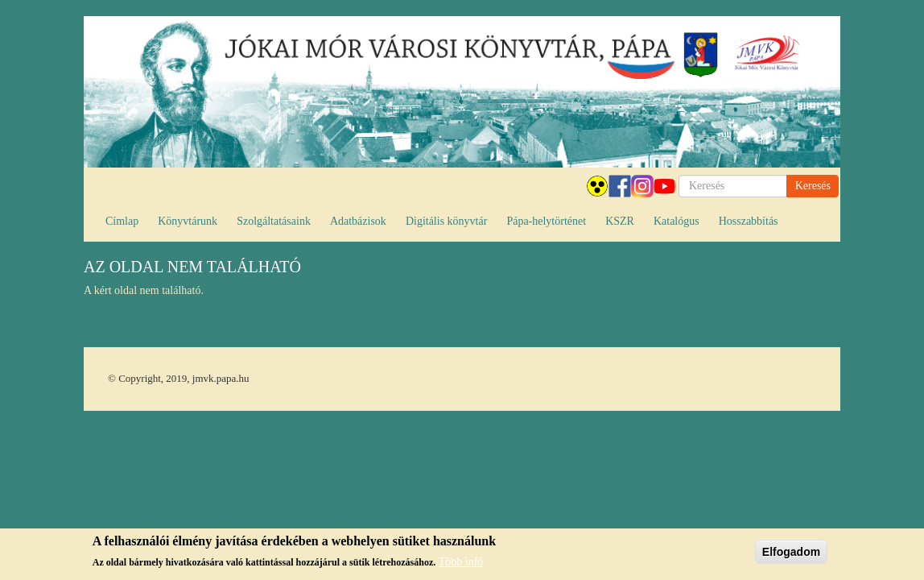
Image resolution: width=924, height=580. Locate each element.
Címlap (122, 221)
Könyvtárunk (188, 221)
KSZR (620, 221)
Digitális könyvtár (447, 221)
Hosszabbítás (749, 221)
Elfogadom (791, 553)
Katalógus (676, 221)
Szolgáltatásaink (274, 221)
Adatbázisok (358, 221)
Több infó (461, 563)
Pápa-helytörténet (546, 221)
